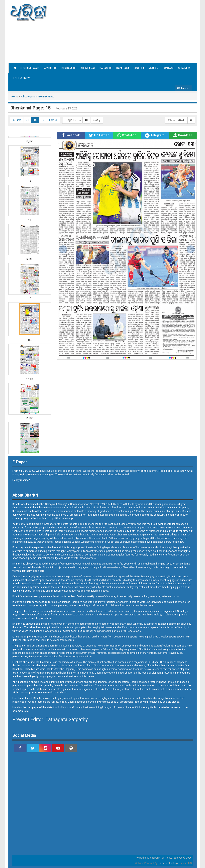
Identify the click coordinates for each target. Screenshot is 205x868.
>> (43, 120)
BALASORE (106, 68)
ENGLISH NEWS (22, 78)
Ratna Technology (168, 863)
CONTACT (168, 68)
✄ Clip (97, 120)
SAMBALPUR (50, 68)
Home (15, 97)
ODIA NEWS (185, 68)
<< (27, 120)
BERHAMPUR (69, 68)
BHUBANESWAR (29, 68)
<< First (17, 120)
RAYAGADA (123, 68)
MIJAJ (154, 68)
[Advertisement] (139, 31)
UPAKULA (139, 68)
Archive (183, 88)
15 (35, 120)
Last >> (53, 120)
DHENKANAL (88, 68)
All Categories (29, 97)
